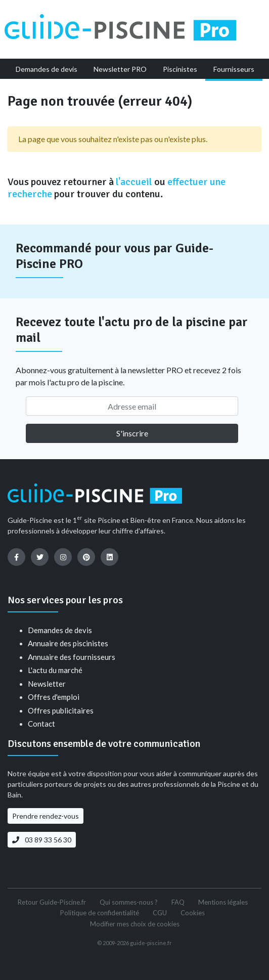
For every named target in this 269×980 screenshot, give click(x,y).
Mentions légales (223, 902)
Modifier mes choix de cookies (135, 924)
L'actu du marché (55, 670)
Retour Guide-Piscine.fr (52, 902)
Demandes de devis (60, 630)
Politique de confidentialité (100, 913)
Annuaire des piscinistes (68, 643)
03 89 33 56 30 (42, 840)
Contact (41, 724)
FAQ (178, 902)
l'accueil (134, 182)
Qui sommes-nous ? (129, 902)
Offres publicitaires (61, 710)
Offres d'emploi (54, 697)
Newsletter (47, 684)
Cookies (193, 913)
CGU (160, 913)
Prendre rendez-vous (46, 816)
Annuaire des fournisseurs (72, 657)
